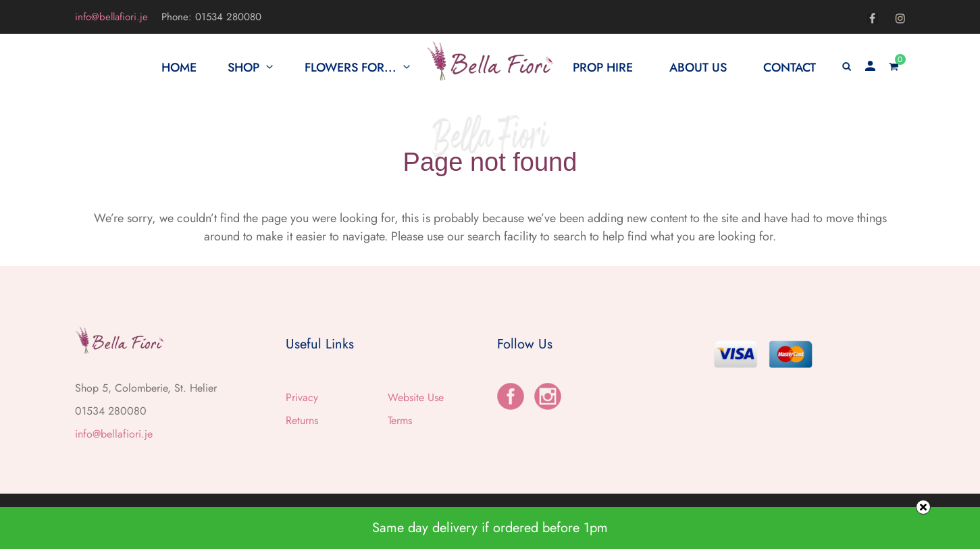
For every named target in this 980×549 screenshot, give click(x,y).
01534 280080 (111, 411)
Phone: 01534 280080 (211, 17)
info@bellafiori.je (111, 17)
